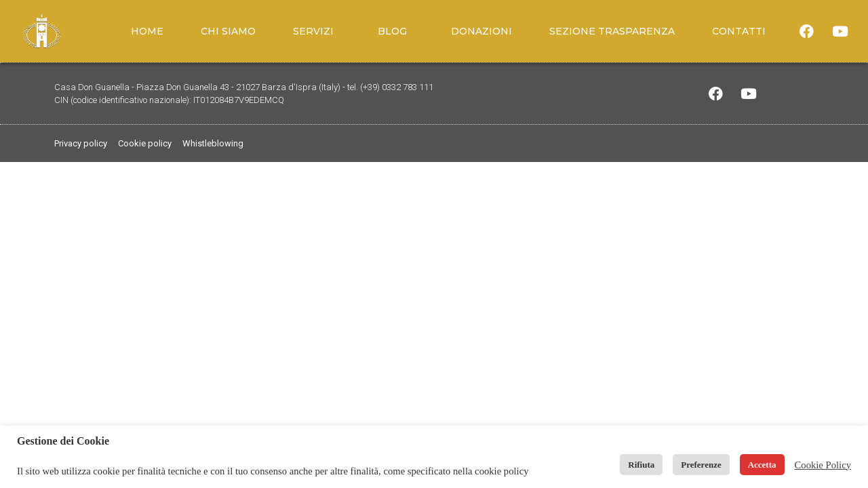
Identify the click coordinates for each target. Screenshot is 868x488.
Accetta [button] (762, 465)
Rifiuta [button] (641, 465)
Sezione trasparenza (612, 31)
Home (147, 31)
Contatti (739, 31)
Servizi (317, 31)
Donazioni (481, 31)
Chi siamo (228, 31)
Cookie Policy (823, 465)
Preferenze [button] (701, 465)
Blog (396, 31)
